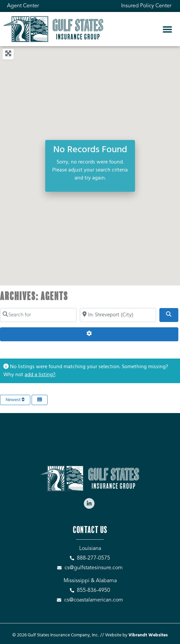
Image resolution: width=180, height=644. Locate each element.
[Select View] (40, 400)
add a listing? (40, 375)
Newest (15, 400)
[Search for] (38, 315)
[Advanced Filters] (89, 334)
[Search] (169, 315)
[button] (167, 29)
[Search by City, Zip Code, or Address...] (118, 315)
